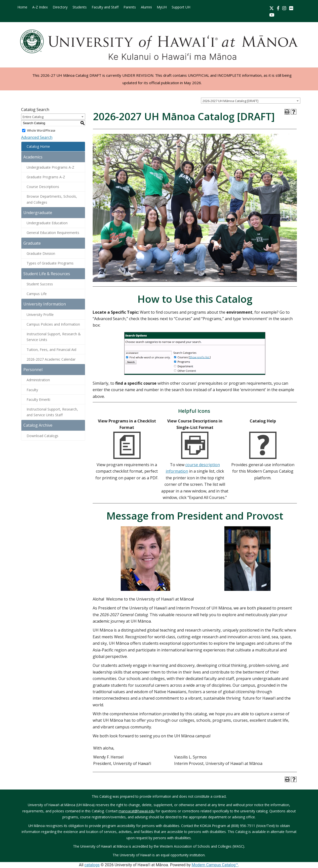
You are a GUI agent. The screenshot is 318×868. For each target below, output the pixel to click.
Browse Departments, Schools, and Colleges (52, 199)
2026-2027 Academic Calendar (51, 359)
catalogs (92, 865)
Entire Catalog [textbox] (33, 117)
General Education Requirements (53, 233)
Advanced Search (37, 137)
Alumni (146, 7)
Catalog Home (38, 146)
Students (80, 7)
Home (22, 7)
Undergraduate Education (47, 223)
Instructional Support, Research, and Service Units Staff (52, 412)
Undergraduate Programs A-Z (50, 167)
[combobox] (251, 101)
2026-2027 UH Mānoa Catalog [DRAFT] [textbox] (230, 101)
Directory (60, 7)
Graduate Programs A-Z (46, 177)
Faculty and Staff (105, 7)
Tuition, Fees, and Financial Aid (51, 350)
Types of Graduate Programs (50, 263)
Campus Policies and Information (53, 324)
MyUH (162, 7)
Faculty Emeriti (38, 399)
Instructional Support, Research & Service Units (54, 337)
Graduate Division (41, 253)
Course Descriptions (43, 187)
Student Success (40, 284)
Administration (38, 380)
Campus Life (37, 294)
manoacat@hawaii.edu (137, 811)
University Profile (40, 315)
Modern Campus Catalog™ (215, 865)
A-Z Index (40, 7)
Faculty (32, 390)
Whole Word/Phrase (41, 131)
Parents (130, 7)
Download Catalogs (42, 436)
